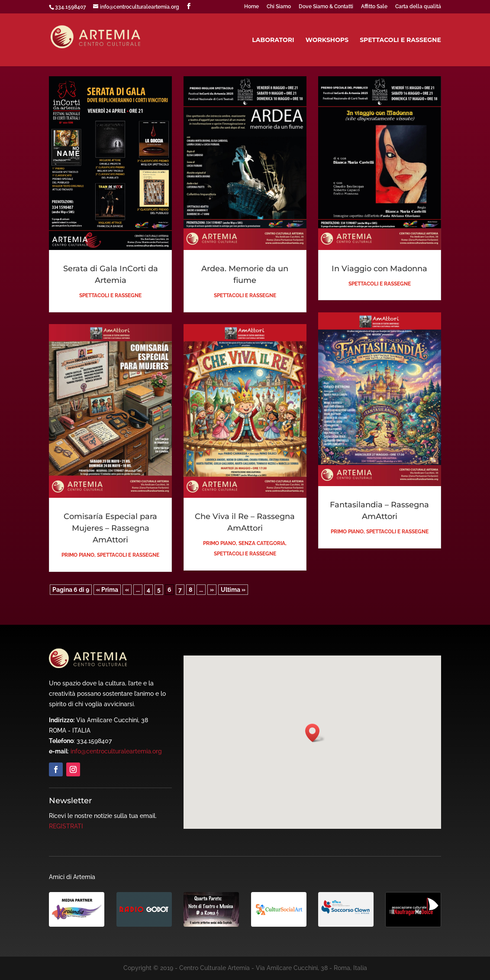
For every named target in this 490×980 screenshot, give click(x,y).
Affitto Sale (374, 7)
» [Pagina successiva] (212, 590)
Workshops (327, 40)
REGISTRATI (66, 826)
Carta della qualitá (418, 7)
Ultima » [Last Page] (233, 590)
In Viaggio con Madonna (379, 269)
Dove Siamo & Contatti (326, 7)
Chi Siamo (279, 7)
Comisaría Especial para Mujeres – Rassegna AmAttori (110, 528)
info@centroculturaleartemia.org (116, 751)
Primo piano (78, 555)
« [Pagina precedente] (127, 590)
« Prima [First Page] (107, 590)
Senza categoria (262, 543)
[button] (315, 733)
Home (251, 7)
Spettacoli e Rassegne (400, 40)
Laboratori (273, 40)
